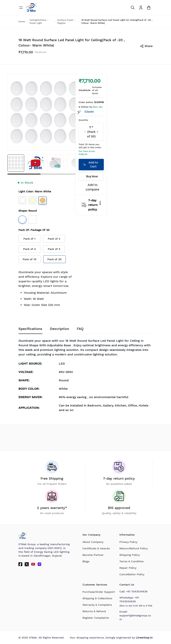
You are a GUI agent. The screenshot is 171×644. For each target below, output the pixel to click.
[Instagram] (39, 564)
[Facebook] (20, 564)
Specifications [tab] (30, 329)
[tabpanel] (85, 377)
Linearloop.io (144, 638)
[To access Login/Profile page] (141, 8)
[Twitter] (27, 564)
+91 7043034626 (137, 591)
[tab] (80, 329)
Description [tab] (60, 329)
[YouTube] (33, 564)
